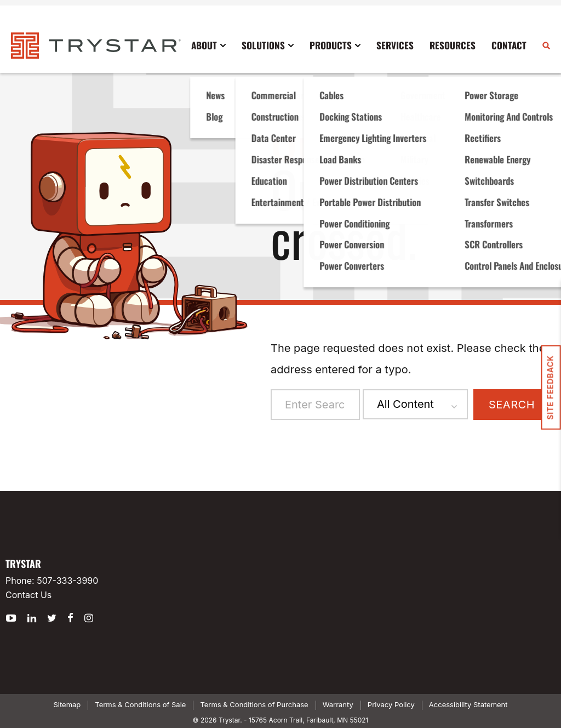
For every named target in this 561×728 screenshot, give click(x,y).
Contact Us (28, 595)
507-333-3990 (67, 581)
